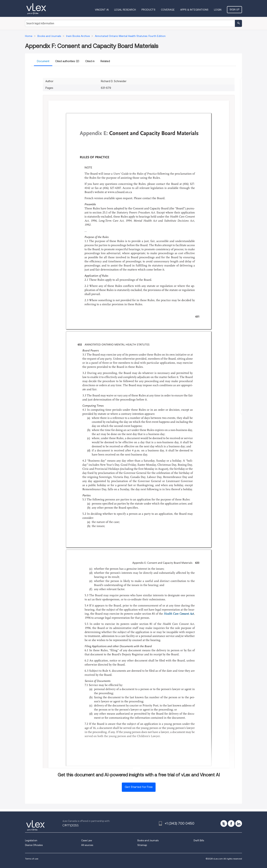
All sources (87, 845)
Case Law (87, 840)
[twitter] (224, 823)
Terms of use (32, 859)
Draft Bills (199, 840)
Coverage (168, 10)
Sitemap (142, 845)
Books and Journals (148, 840)
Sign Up (234, 9)
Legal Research (125, 10)
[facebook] (231, 823)
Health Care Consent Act (179, 614)
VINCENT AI (102, 10)
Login (218, 10)
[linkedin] (239, 823)
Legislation (31, 840)
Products (148, 10)
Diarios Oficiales (34, 845)
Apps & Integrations (194, 10)
